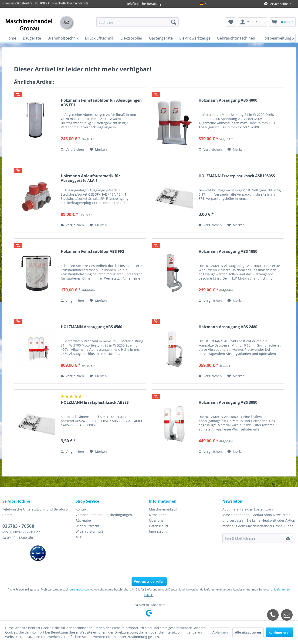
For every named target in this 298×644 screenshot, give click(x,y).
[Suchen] (174, 22)
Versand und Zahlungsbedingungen (104, 515)
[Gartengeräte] (161, 38)
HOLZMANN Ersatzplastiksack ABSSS (95, 402)
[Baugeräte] (32, 38)
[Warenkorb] (282, 22)
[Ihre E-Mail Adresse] (252, 538)
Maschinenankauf (163, 509)
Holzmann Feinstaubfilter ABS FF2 (92, 252)
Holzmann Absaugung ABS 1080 (228, 252)
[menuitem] (137, 22)
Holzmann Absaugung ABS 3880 (228, 402)
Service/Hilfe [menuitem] (277, 4)
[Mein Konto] (252, 22)
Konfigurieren (279, 632)
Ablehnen (220, 632)
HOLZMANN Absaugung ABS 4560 (91, 327)
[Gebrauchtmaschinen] (236, 38)
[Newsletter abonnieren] (288, 538)
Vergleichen (72, 149)
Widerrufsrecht (88, 526)
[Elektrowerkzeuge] (195, 38)
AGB (79, 537)
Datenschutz (159, 526)
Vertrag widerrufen (149, 581)
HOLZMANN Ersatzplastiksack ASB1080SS (237, 176)
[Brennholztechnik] (63, 38)
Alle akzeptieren (248, 632)
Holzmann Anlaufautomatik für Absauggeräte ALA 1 (90, 178)
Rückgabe (83, 520)
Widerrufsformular (90, 531)
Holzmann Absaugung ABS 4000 (228, 100)
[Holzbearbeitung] (276, 38)
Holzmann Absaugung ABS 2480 (228, 327)
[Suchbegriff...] (137, 22)
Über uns (156, 520)
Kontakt (82, 509)
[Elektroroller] (132, 38)
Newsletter (157, 515)
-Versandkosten (79, 589)
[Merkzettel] (231, 22)
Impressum (158, 531)
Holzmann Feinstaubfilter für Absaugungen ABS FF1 (101, 103)
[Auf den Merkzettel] (98, 150)
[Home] (11, 38)
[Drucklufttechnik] (100, 38)
